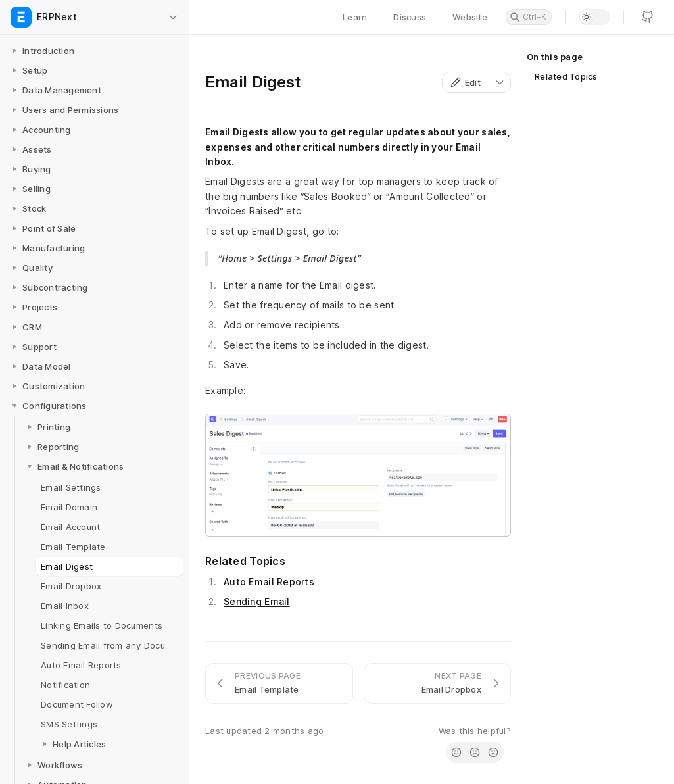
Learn (355, 17)
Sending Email (257, 601)
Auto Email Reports (269, 582)
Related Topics (566, 76)
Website (470, 17)
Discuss (410, 17)
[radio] (456, 752)
